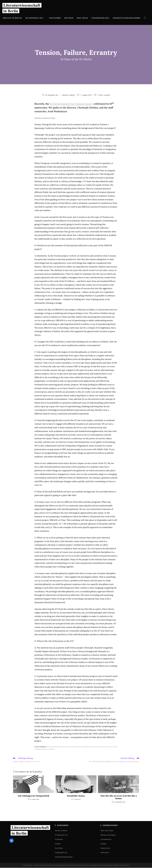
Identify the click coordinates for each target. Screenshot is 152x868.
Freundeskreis (106, 840)
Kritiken (58, 844)
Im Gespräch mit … (52, 95)
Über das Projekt (107, 831)
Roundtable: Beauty (76, 796)
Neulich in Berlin (68, 95)
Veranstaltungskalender (64, 857)
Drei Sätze (59, 848)
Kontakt (103, 844)
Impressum (105, 853)
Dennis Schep (80, 747)
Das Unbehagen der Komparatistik (34, 796)
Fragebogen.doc (61, 853)
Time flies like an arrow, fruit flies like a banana (119, 797)
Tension (52, 749)
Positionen (59, 840)
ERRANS (88, 747)
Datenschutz (105, 848)
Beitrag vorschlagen (108, 835)
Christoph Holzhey (67, 747)
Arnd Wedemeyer (53, 747)
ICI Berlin (95, 747)
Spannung (44, 749)
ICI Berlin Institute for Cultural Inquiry (71, 104)
